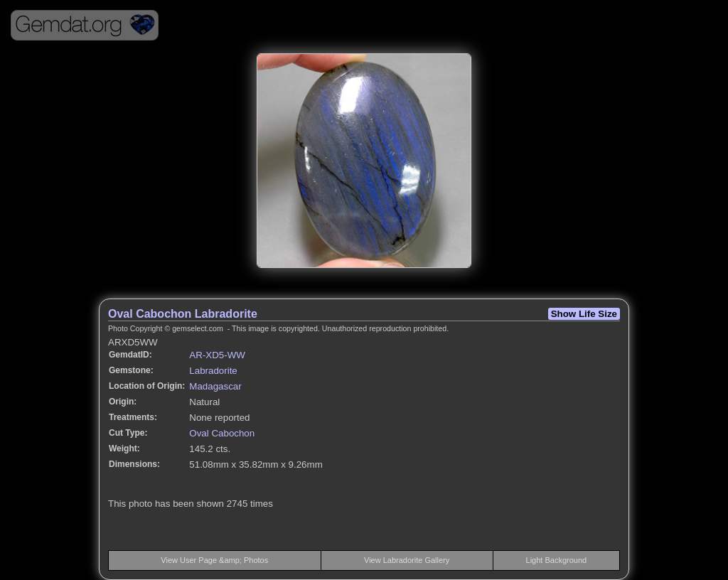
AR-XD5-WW (217, 355)
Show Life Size (584, 314)
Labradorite (213, 371)
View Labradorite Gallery (407, 560)
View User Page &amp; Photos (214, 560)
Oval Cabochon (222, 433)
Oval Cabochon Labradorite (183, 314)
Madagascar (215, 386)
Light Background (557, 560)
